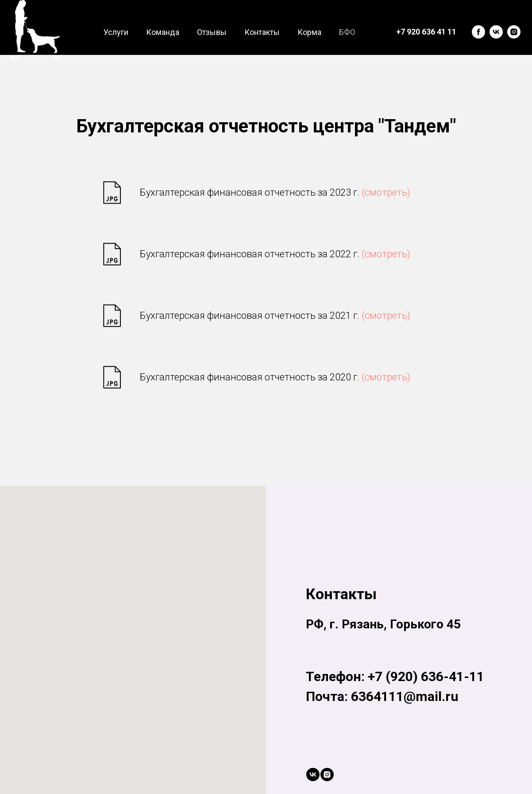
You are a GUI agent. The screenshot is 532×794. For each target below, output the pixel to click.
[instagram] (514, 32)
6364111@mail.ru (405, 696)
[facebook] (478, 32)
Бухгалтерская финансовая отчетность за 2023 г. (275, 192)
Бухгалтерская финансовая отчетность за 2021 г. (275, 316)
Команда (163, 32)
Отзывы (212, 32)
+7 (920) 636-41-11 (426, 676)
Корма (309, 32)
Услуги (116, 32)
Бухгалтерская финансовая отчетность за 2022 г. (275, 254)
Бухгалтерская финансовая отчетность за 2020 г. (275, 377)
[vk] (496, 32)
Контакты (262, 32)
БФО (347, 32)
